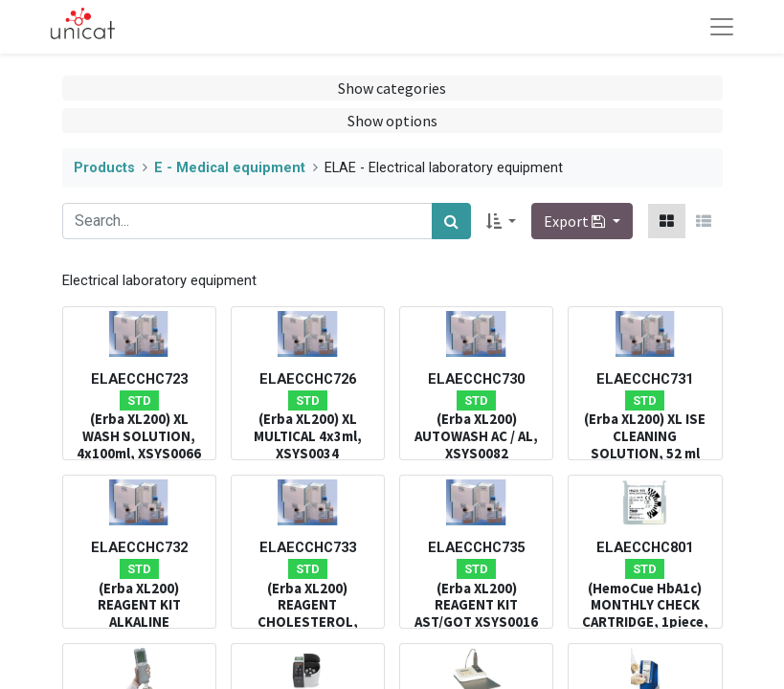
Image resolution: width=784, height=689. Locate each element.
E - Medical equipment (230, 168)
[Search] (451, 221)
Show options (392, 121)
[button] (501, 221)
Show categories (392, 88)
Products (104, 168)
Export (576, 221)
